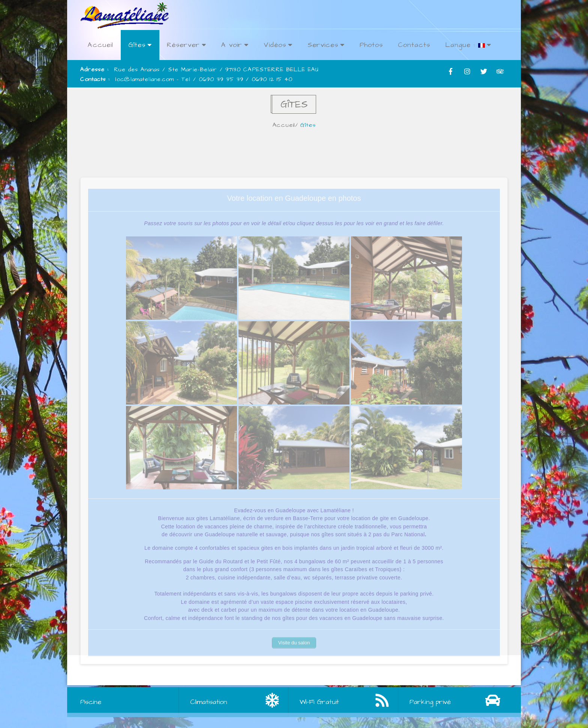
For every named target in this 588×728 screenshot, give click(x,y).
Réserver (187, 45)
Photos (371, 45)
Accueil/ (287, 125)
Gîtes (140, 45)
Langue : (468, 45)
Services (326, 45)
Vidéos (278, 45)
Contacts (414, 45)
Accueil (100, 45)
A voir (235, 45)
